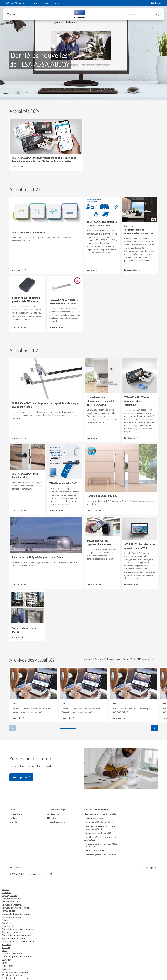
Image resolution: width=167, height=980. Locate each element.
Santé (5, 963)
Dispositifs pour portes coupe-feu (18, 929)
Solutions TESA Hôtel (12, 954)
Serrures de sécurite (12, 899)
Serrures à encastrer (12, 905)
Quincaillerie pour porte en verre (18, 941)
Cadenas (6, 920)
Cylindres (6, 893)
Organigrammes (10, 896)
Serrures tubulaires (11, 932)
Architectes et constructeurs (15, 978)
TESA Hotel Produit (11, 902)
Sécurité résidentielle (12, 975)
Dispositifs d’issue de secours (16, 914)
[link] (33, 3)
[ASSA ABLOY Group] (16, 3)
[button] (154, 728)
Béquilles (6, 923)
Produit (5, 890)
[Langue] (156, 3)
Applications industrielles (14, 938)
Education (6, 960)
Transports (7, 966)
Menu (12, 14)
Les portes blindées (11, 917)
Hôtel (4, 950)
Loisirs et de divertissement (15, 972)
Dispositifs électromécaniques (16, 935)
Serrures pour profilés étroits (16, 908)
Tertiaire (6, 969)
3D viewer (7, 944)
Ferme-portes (8, 911)
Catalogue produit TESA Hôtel (16, 957)
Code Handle (8, 926)
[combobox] (142, 14)
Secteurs (6, 947)
